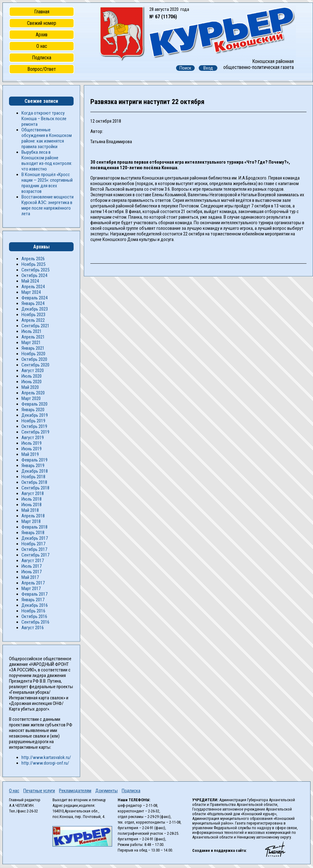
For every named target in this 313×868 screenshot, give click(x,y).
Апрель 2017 (33, 583)
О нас (42, 46)
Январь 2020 (33, 410)
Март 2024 (31, 292)
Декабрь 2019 (35, 415)
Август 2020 (33, 370)
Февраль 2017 (34, 594)
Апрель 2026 (33, 259)
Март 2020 (31, 398)
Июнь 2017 (32, 572)
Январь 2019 (33, 466)
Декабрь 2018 (35, 471)
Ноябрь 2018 (33, 477)
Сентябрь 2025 (35, 270)
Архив (42, 35)
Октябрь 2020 (34, 359)
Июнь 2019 (32, 449)
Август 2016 (33, 628)
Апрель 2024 (33, 287)
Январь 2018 (33, 533)
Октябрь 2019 (34, 426)
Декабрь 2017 (35, 538)
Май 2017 (30, 577)
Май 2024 (30, 281)
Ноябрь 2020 (33, 354)
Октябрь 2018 (34, 482)
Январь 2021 (33, 348)
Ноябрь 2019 (33, 421)
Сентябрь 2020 (35, 365)
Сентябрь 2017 (35, 555)
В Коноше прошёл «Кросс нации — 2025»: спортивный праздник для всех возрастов (47, 183)
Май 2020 (30, 387)
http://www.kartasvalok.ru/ (46, 757)
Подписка (42, 58)
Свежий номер (42, 23)
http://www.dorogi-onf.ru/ (45, 763)
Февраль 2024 (34, 298)
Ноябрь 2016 (33, 611)
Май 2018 (30, 510)
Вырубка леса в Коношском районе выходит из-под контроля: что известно (47, 161)
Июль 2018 (32, 499)
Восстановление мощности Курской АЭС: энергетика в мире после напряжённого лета (48, 205)
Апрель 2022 (33, 320)
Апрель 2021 (33, 337)
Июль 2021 (32, 331)
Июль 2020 (32, 376)
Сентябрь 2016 (35, 622)
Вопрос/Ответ (42, 69)
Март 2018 (31, 521)
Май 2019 (30, 454)
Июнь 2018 (32, 505)
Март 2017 (31, 589)
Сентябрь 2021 (35, 326)
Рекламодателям (75, 791)
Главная (42, 12)
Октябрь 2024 (34, 275)
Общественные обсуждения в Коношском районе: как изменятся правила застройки (47, 138)
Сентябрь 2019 (35, 432)
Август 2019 (33, 438)
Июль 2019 (32, 443)
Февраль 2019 (34, 460)
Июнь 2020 (32, 382)
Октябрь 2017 (34, 549)
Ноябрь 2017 (33, 544)
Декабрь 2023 (35, 309)
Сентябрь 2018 (35, 488)
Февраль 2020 (34, 404)
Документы (107, 791)
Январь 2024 (33, 303)
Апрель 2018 (33, 516)
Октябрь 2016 (34, 616)
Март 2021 (31, 343)
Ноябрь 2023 (33, 315)
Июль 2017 (32, 566)
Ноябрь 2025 (33, 264)
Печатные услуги (39, 791)
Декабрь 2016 (35, 605)
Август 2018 (33, 493)
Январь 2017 (33, 600)
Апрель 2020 (33, 393)
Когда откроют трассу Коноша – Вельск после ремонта (44, 119)
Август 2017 (33, 561)
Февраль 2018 (34, 527)
